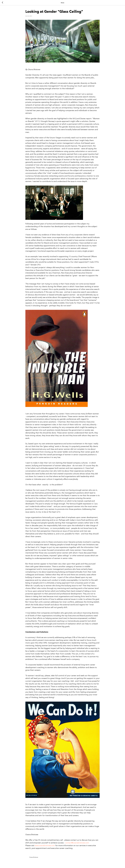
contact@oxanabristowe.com (77, 843)
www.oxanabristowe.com (45, 846)
